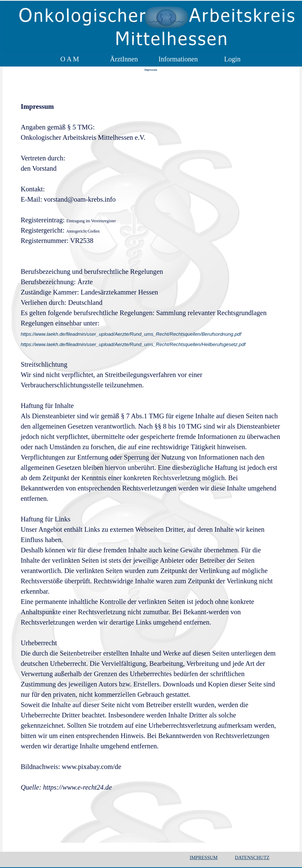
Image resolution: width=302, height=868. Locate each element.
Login (232, 59)
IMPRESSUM (204, 858)
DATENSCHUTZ (252, 858)
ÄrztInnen (124, 59)
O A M (70, 59)
